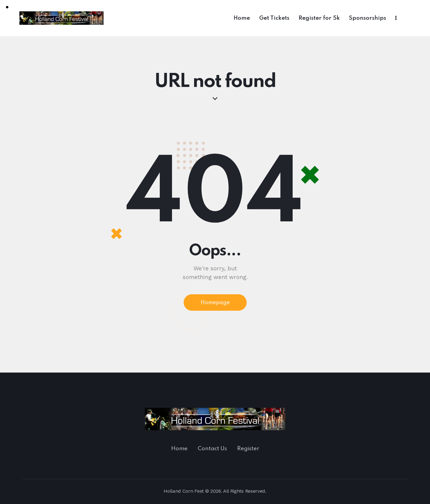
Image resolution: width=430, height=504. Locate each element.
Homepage (215, 303)
